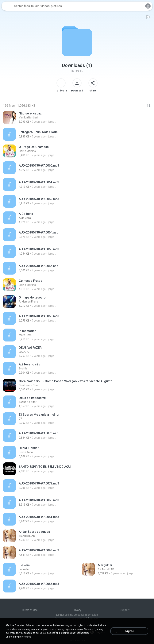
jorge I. (79, 71)
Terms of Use (30, 610)
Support (125, 610)
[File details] (41, 118)
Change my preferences (18, 637)
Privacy (77, 610)
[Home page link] (7, 6)
